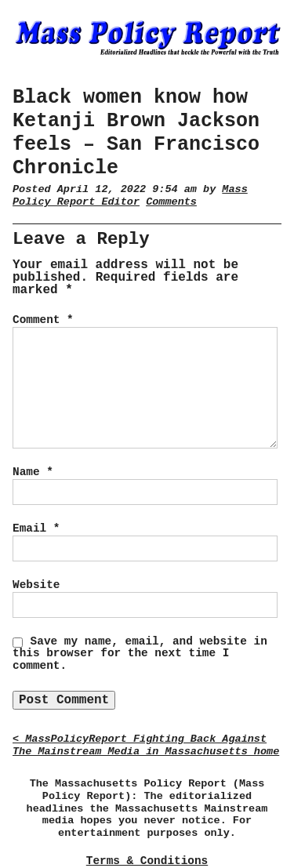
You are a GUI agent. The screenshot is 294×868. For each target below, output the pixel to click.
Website (36, 585)
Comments (171, 202)
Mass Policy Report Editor (130, 196)
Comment (43, 320)
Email (36, 528)
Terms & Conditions (147, 861)
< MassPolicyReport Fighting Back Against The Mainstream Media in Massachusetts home (146, 745)
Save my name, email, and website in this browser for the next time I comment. (140, 654)
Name (33, 472)
